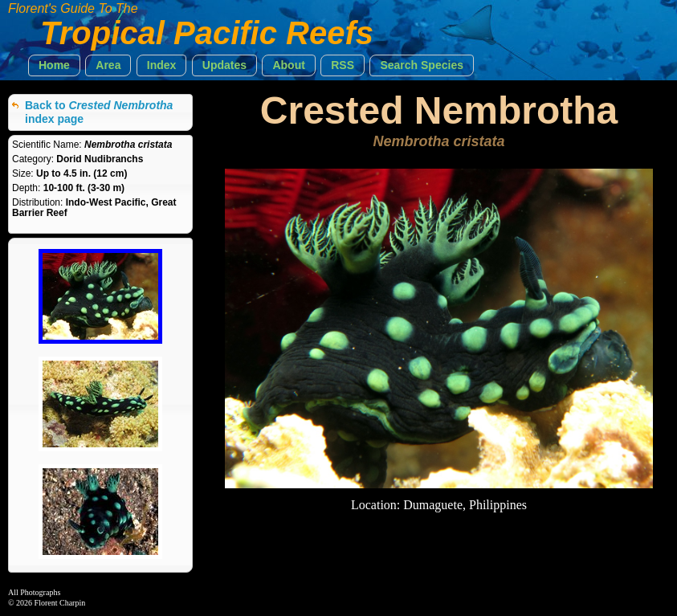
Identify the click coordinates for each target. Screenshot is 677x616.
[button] (54, 65)
